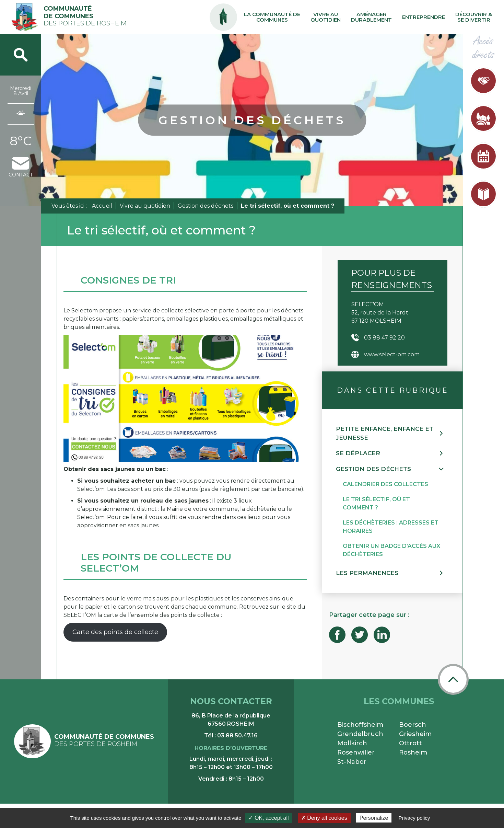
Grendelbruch (360, 734)
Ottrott (411, 743)
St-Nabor (352, 762)
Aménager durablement (371, 17)
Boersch (413, 725)
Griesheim (415, 734)
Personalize (374, 818)
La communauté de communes (272, 17)
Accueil (102, 206)
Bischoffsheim (360, 725)
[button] (392, 433)
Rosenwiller (356, 752)
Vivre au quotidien (326, 17)
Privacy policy (414, 818)
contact (21, 167)
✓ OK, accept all (268, 818)
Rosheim (413, 752)
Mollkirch (352, 743)
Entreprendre (424, 17)
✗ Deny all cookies (324, 818)
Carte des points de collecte (115, 632)
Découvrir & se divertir (474, 17)
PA (224, 11)
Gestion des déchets (206, 206)
